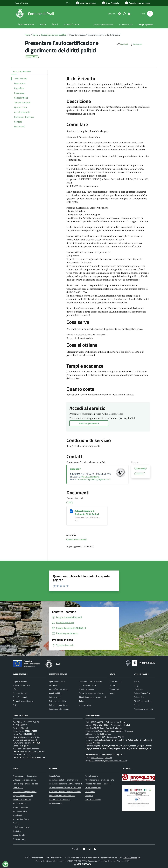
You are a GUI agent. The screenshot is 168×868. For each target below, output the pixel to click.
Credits (16, 823)
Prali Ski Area (55, 776)
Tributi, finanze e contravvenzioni (92, 697)
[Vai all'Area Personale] (138, 3)
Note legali (17, 815)
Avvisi (112, 693)
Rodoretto (89, 796)
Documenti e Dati (20, 693)
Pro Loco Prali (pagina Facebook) (98, 784)
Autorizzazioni (55, 697)
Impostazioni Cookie (21, 819)
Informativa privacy (21, 811)
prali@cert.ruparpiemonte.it (29, 737)
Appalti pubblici (55, 693)
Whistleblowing (19, 839)
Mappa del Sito (19, 835)
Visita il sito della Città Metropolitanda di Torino (68, 784)
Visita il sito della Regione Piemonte (64, 780)
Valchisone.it (90, 792)
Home (27, 35)
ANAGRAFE (75, 469)
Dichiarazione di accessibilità (24, 780)
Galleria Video (140, 697)
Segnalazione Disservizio (23, 796)
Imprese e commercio (88, 685)
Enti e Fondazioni (20, 697)
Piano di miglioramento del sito (25, 784)
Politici (15, 705)
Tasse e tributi (115, 681)
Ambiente (53, 685)
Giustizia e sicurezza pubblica (54, 35)
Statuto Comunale (20, 807)
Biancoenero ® (94, 861)
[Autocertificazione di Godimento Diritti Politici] (71, 511)
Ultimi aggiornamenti (21, 827)
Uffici (15, 689)
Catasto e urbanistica (58, 701)
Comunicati (114, 689)
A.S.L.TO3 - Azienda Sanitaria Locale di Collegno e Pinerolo (73, 792)
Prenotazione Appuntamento (25, 792)
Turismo (82, 701)
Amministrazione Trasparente (25, 776)
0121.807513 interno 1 (91, 477)
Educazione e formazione (59, 709)
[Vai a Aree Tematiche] (111, 3)
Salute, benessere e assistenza (91, 693)
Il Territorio (138, 689)
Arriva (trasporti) (92, 776)
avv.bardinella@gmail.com (102, 758)
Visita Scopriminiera (93, 799)
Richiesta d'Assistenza (22, 799)
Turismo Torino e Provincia (59, 799)
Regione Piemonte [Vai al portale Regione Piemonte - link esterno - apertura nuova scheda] (21, 3)
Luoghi (137, 685)
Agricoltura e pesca (57, 681)
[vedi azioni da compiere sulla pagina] (136, 44)
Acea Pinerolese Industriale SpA (62, 796)
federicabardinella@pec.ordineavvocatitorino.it (108, 760)
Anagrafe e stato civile (58, 689)
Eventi (137, 681)
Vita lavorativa (85, 705)
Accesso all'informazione (104, 25)
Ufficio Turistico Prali (93, 788)
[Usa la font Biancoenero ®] (86, 3)
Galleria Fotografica (142, 693)
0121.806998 (22, 728)
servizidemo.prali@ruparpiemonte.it (94, 479)
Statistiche (17, 831)
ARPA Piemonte (56, 803)
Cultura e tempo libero (58, 705)
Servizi (35, 35)
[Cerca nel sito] (150, 14)
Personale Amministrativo (23, 701)
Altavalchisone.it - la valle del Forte (100, 780)
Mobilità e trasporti (87, 689)
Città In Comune (130, 858)
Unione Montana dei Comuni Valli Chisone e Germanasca (72, 788)
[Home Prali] (35, 14)
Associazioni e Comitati (143, 709)
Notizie (112, 685)
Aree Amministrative (21, 685)
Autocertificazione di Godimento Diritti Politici (87, 512)
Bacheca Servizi (19, 803)
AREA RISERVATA (83, 864)
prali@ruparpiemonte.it (28, 740)
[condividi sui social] (122, 44)
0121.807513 (22, 725)
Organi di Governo (20, 681)
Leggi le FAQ (18, 788)
